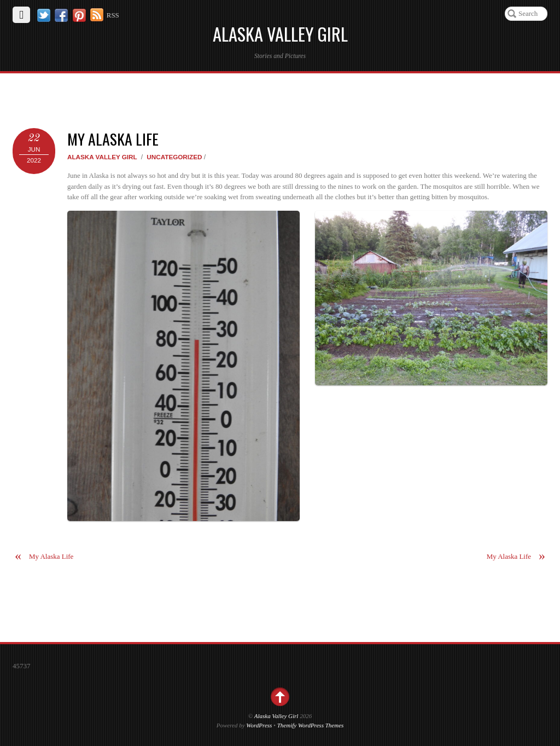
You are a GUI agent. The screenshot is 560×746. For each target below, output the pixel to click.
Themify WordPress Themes (311, 725)
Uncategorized (174, 157)
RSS (113, 15)
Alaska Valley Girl (102, 157)
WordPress (259, 725)
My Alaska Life (113, 139)
